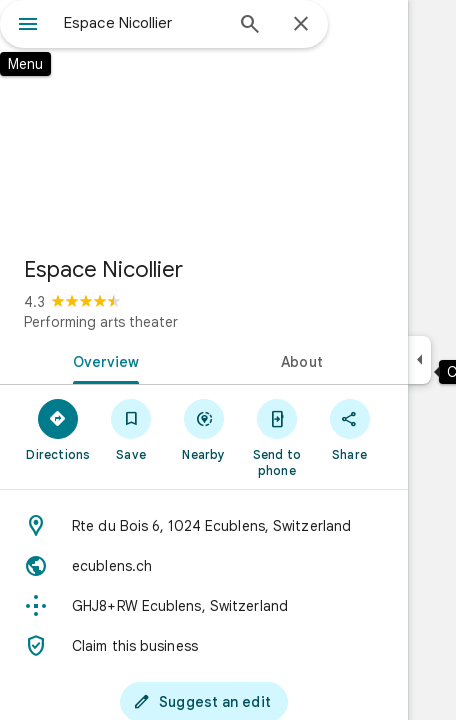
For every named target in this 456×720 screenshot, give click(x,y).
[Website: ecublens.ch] (204, 566)
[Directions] (58, 429)
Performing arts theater (101, 322)
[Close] (301, 25)
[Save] (131, 429)
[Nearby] (204, 429)
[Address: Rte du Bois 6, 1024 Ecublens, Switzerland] (204, 526)
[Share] (349, 429)
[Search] (250, 26)
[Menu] (28, 26)
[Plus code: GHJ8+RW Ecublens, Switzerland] (204, 606)
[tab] (102, 360)
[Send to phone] (276, 437)
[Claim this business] (204, 646)
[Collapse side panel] (419, 360)
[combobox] (143, 23)
